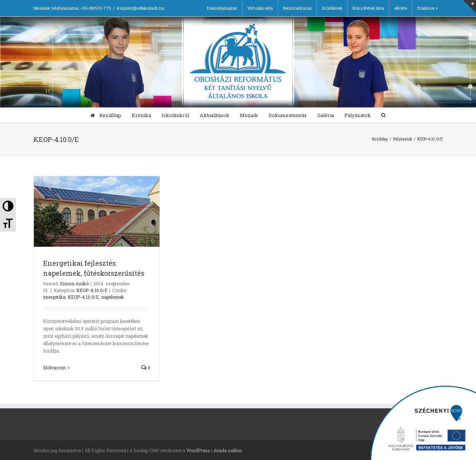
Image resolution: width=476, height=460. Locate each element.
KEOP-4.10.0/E (92, 290)
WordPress (198, 450)
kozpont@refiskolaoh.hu (141, 8)
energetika (54, 297)
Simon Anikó (74, 284)
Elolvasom (54, 367)
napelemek (112, 297)
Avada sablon (228, 450)
